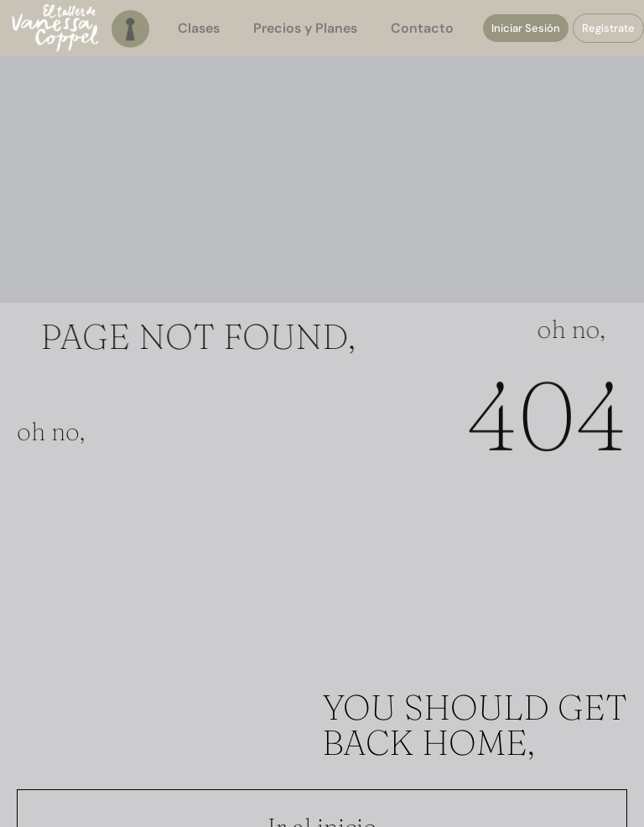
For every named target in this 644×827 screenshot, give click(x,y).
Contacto (422, 28)
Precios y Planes (305, 28)
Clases (199, 28)
